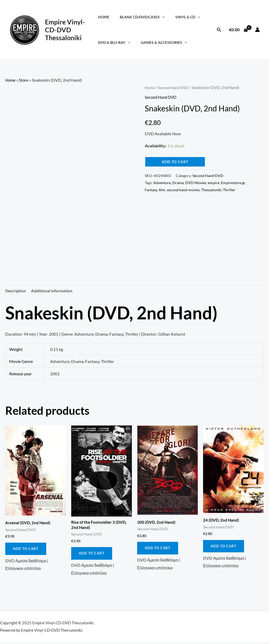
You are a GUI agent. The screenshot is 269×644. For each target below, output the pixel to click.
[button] (219, 30)
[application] (161, 17)
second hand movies (183, 189)
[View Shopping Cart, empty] (238, 30)
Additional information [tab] (53, 291)
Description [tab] (16, 291)
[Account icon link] (257, 30)
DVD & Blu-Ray (116, 42)
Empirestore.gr (233, 182)
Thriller (229, 189)
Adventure (162, 182)
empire (214, 182)
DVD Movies (196, 182)
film (162, 189)
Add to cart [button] (26, 550)
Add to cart (175, 162)
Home (106, 17)
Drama (178, 182)
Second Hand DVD (174, 87)
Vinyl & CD (184, 17)
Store (25, 80)
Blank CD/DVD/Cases (141, 17)
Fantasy (151, 189)
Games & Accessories (163, 42)
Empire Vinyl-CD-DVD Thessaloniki (65, 30)
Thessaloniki (211, 189)
